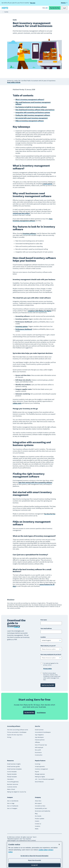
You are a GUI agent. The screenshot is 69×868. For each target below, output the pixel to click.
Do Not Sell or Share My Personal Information (35, 856)
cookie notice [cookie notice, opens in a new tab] (43, 850)
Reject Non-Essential (34, 860)
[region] (34, 855)
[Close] (59, 844)
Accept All (34, 865)
